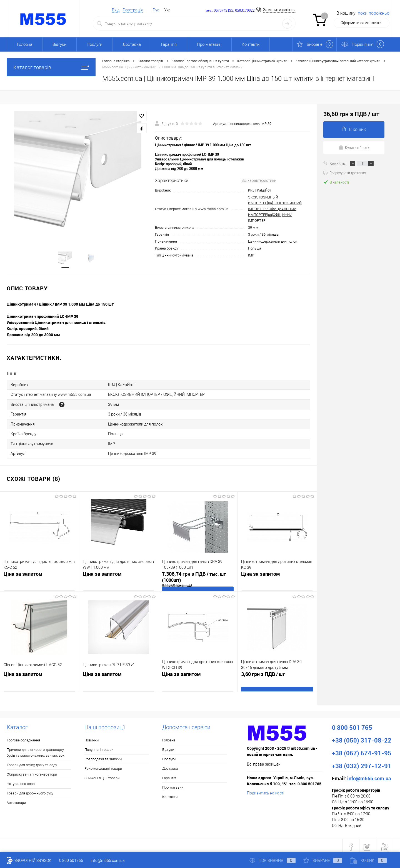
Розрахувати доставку (345, 173)
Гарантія (169, 44)
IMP (251, 256)
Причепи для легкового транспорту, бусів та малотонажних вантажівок (36, 750)
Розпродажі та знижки (103, 756)
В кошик (354, 129)
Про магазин (209, 44)
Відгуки (59, 44)
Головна (25, 44)
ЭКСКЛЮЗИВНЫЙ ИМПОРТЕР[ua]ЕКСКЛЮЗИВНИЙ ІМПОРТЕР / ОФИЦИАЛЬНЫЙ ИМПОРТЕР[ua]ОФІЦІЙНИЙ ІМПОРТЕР (275, 209)
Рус (156, 10)
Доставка (132, 44)
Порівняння (272, 861)
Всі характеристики (259, 181)
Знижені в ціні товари (102, 775)
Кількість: (338, 163)
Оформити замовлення (362, 23)
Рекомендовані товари (103, 766)
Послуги (94, 44)
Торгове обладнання (23, 737)
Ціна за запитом (23, 572)
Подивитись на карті (266, 790)
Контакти (251, 44)
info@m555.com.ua (108, 861)
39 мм (253, 228)
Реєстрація (133, 10)
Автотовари (16, 800)
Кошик (368, 861)
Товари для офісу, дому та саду (32, 762)
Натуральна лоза (21, 781)
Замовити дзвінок (279, 10)
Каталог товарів (51, 67)
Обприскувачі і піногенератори (32, 772)
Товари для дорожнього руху (30, 790)
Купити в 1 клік (354, 147)
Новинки (92, 737)
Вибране (323, 861)
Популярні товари (99, 747)
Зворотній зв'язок (29, 861)
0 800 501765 (71, 861)
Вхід (116, 10)
